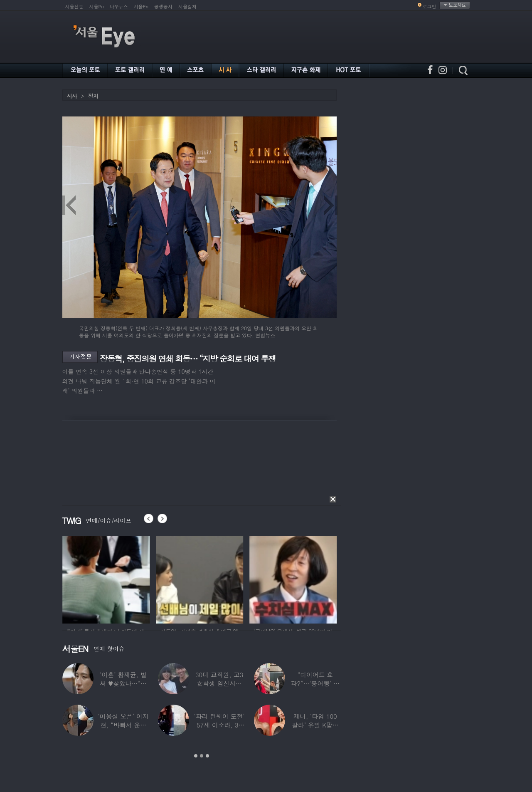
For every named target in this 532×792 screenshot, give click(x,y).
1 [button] (196, 756)
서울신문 (74, 6)
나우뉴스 (119, 6)
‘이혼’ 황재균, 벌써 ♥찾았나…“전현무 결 (123, 683)
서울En (141, 6)
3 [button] (207, 756)
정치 (93, 96)
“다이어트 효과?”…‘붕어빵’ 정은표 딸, (315, 683)
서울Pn (97, 6)
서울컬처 (187, 6)
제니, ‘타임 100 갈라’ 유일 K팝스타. (315, 725)
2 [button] (202, 756)
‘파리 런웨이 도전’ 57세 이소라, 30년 (219, 725)
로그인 (430, 6)
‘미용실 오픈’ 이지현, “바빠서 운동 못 (123, 725)
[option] (97, 579)
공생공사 (163, 6)
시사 (72, 96)
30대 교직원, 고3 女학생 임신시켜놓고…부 (219, 683)
